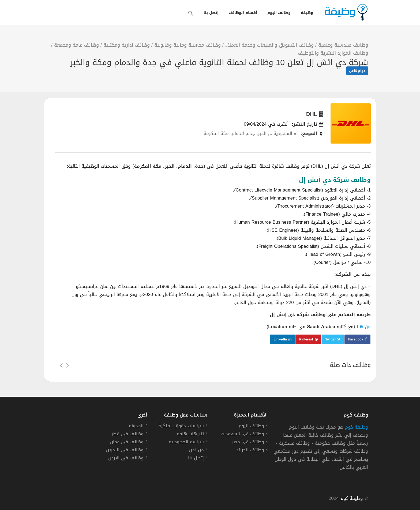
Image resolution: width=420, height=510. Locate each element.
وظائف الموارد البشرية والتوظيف (333, 53)
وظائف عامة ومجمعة (76, 45)
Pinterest (306, 339)
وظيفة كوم (357, 427)
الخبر (262, 133)
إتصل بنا (211, 13)
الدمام (238, 133)
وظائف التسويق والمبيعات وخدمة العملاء (269, 45)
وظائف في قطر (127, 434)
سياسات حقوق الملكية (181, 426)
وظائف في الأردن (126, 459)
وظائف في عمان (127, 442)
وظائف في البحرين (125, 451)
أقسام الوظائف (243, 13)
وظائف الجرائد (250, 451)
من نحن (196, 451)
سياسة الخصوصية (186, 442)
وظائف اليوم (279, 13)
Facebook (356, 339)
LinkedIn (280, 339)
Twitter (331, 339)
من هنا (364, 327)
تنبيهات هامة (190, 434)
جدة (251, 133)
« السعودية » (283, 133)
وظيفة (307, 13)
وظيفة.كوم (352, 498)
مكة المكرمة (216, 133)
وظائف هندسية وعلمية (343, 45)
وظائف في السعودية (243, 434)
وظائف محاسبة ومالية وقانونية (187, 45)
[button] (191, 13)
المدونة (136, 426)
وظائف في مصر (248, 442)
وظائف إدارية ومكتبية (127, 45)
